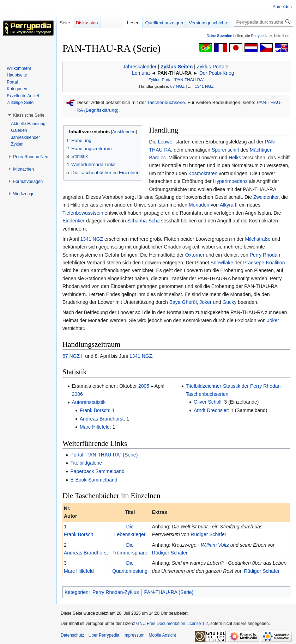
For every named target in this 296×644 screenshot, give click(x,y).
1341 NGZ (204, 86)
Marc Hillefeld (95, 427)
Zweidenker (266, 197)
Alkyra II (229, 205)
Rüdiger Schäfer (208, 534)
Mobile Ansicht (162, 635)
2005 (144, 386)
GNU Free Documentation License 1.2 (172, 624)
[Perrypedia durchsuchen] (264, 22)
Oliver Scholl (208, 402)
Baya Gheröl (183, 302)
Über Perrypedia (104, 635)
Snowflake (222, 263)
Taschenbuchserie (166, 102)
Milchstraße (258, 239)
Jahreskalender (140, 67)
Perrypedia (260, 36)
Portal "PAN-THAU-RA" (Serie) (104, 455)
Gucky (230, 302)
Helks (235, 158)
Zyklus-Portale (213, 67)
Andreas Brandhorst (102, 419)
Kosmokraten (203, 173)
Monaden (199, 205)
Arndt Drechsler (211, 410)
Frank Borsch (94, 410)
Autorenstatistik (89, 402)
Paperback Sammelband (97, 471)
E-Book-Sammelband (94, 480)
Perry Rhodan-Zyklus (116, 592)
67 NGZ (177, 86)
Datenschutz (73, 635)
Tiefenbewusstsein (83, 213)
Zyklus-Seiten (177, 67)
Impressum (134, 635)
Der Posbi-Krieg (217, 73)
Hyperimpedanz (230, 181)
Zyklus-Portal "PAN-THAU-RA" (176, 79)
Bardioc (157, 158)
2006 (77, 394)
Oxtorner (195, 255)
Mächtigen (261, 150)
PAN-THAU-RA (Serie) (169, 592)
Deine (220, 36)
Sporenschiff (225, 150)
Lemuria (141, 73)
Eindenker (74, 221)
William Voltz (215, 545)
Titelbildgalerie (86, 463)
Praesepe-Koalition (264, 263)
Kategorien (77, 592)
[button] (29, 115)
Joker (205, 302)
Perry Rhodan (265, 255)
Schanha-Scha (144, 221)
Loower (166, 142)
